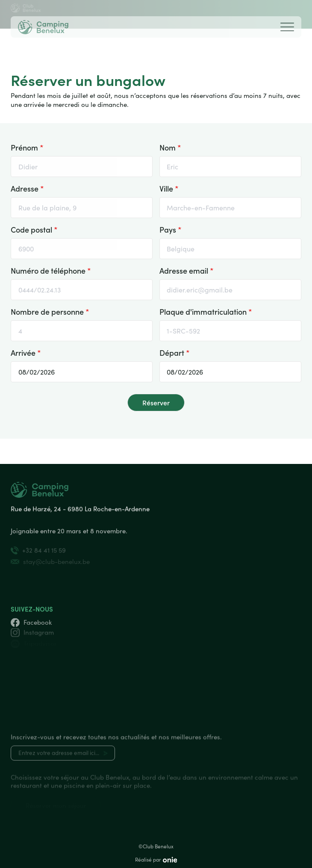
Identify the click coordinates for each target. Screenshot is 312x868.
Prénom (27, 147)
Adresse (27, 188)
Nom (170, 147)
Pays (171, 229)
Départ (175, 352)
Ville (169, 188)
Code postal (34, 229)
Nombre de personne (50, 311)
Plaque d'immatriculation (206, 311)
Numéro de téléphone (51, 270)
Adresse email (187, 270)
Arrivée (26, 352)
